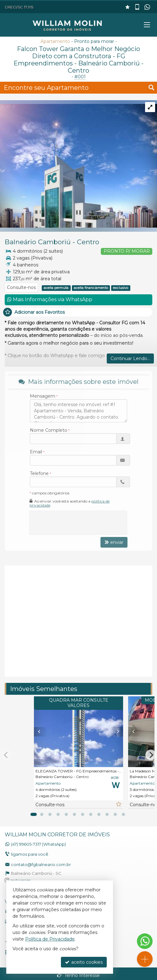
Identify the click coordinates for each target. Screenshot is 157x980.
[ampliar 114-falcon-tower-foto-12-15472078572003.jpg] (78, 163)
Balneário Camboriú (38, 242)
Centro (88, 242)
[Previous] (38, 732)
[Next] (119, 732)
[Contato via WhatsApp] (145, 941)
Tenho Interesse (78, 975)
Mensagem (43, 396)
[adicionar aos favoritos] (118, 805)
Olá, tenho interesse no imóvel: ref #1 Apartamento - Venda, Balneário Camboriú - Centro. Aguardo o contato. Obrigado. (78, 411)
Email (36, 452)
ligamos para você (30, 854)
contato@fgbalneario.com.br (41, 864)
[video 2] (78, 620)
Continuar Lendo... (130, 358)
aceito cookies (84, 962)
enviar (114, 542)
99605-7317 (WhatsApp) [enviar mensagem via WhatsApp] (38, 844)
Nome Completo (49, 430)
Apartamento (55, 41)
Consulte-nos (21, 287)
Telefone (39, 473)
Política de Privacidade (50, 939)
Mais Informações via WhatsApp (50, 299)
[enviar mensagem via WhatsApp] (148, 7)
